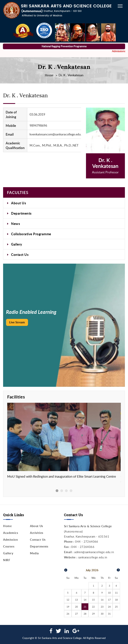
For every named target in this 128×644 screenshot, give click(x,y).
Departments (21, 213)
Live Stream (17, 322)
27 (76, 614)
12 (68, 600)
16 (102, 600)
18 (116, 600)
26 (68, 614)
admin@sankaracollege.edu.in (94, 552)
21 (85, 607)
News (15, 224)
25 (116, 607)
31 (109, 614)
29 (93, 614)
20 (76, 607)
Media (34, 553)
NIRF (7, 560)
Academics (11, 533)
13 (76, 600)
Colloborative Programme (31, 234)
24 (109, 607)
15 (93, 600)
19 (68, 607)
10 (109, 593)
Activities (37, 533)
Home (49, 75)
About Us (18, 203)
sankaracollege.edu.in (93, 557)
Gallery (17, 244)
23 (102, 607)
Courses (9, 546)
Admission (10, 540)
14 (85, 600)
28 (85, 614)
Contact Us (20, 254)
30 (102, 614)
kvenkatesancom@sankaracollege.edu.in (57, 134)
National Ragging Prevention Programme (64, 46)
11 (116, 593)
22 (93, 607)
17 (109, 600)
